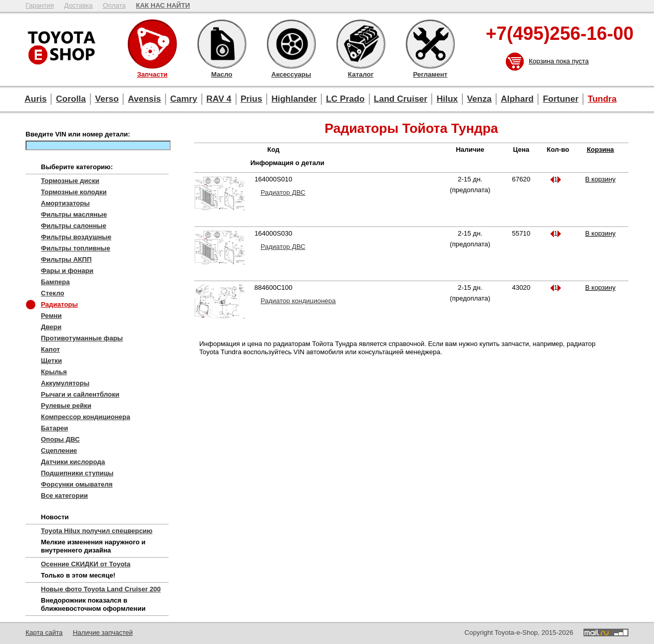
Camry (184, 99)
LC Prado (345, 99)
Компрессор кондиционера (86, 417)
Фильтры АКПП (66, 259)
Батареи (54, 428)
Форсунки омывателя (77, 484)
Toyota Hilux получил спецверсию (97, 531)
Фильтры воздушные (76, 237)
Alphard (517, 99)
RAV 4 (219, 99)
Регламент (430, 44)
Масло (222, 44)
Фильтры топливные (76, 248)
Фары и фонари (67, 271)
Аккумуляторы (65, 383)
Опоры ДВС (60, 439)
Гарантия (40, 5)
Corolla (71, 99)
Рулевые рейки (66, 406)
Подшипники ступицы (77, 473)
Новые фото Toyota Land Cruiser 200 (101, 589)
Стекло (53, 293)
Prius (252, 99)
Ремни (51, 316)
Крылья (54, 372)
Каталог (361, 44)
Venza (479, 99)
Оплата (114, 5)
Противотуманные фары (82, 338)
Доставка (78, 5)
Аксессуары (291, 44)
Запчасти (152, 44)
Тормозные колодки (74, 192)
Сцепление (59, 451)
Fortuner (560, 99)
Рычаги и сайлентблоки (80, 394)
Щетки (51, 361)
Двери (51, 327)
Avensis (144, 99)
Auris (36, 99)
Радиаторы (59, 304)
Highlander (294, 99)
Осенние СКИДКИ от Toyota (86, 564)
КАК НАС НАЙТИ (163, 5)
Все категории (64, 496)
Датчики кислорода (73, 462)
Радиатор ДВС (283, 192)
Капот (50, 349)
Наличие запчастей (102, 632)
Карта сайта (44, 632)
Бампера (55, 282)
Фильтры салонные (74, 226)
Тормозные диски (70, 181)
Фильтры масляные (74, 214)
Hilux (447, 99)
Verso (107, 99)
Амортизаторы (65, 203)
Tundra (602, 99)
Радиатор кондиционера (298, 301)
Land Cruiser (401, 99)
